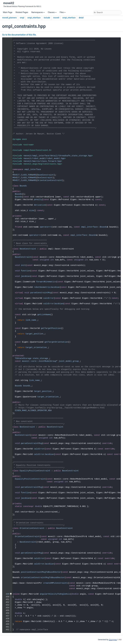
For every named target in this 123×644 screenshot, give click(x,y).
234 (6, 391)
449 (6, 594)
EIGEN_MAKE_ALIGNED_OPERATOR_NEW (33, 410)
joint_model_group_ (69, 361)
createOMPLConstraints (56, 583)
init (23, 265)
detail (81, 18)
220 (6, 361)
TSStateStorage (23, 358)
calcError (49, 298)
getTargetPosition (51, 328)
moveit (56, 18)
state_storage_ (41, 358)
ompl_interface (34, 18)
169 (6, 293)
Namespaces (38, 12)
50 (6, 175)
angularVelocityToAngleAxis (55, 594)
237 (6, 397)
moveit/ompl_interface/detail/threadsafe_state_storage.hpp (58, 156)
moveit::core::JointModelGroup (39, 361)
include (47, 18)
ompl (22, 18)
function (25, 271)
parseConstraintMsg (41, 293)
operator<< (46, 227)
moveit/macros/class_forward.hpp (43, 161)
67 (6, 186)
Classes (52, 12)
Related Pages (22, 12)
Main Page (8, 12)
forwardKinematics (46, 282)
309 (6, 471)
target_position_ (35, 334)
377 (6, 528)
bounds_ (27, 386)
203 (6, 328)
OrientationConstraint (50, 180)
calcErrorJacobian (53, 304)
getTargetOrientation (56, 342)
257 (6, 427)
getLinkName (44, 315)
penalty (38, 200)
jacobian (25, 276)
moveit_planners (9, 18)
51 (6, 178)
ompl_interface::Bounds (94, 227)
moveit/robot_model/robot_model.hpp (44, 158)
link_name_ (31, 320)
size (32, 211)
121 (6, 249)
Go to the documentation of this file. (19, 35)
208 (6, 342)
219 (6, 358)
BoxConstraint (45, 178)
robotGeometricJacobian (47, 287)
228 (6, 380)
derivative (40, 205)
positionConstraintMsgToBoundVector (41, 572)
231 (6, 386)
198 (6, 315)
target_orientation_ (37, 347)
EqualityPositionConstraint (35, 471)
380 (6, 536)
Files (63, 12)
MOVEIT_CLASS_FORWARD (24, 175)
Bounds (23, 186)
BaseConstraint (46, 175)
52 (6, 180)
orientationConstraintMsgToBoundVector (43, 578)
